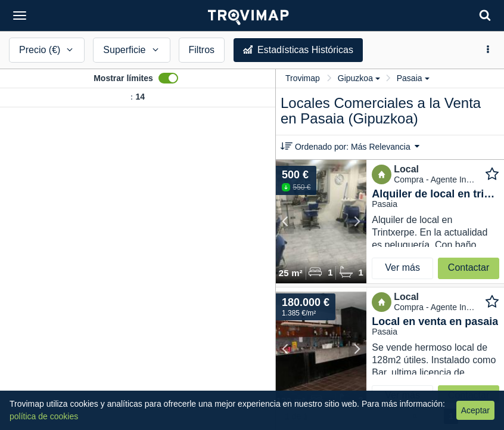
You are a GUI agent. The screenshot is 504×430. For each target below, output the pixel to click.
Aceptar (475, 410)
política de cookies (44, 416)
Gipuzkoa (359, 78)
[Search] (485, 15)
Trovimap (303, 78)
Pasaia (413, 78)
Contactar (469, 267)
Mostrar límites (123, 78)
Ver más (402, 267)
